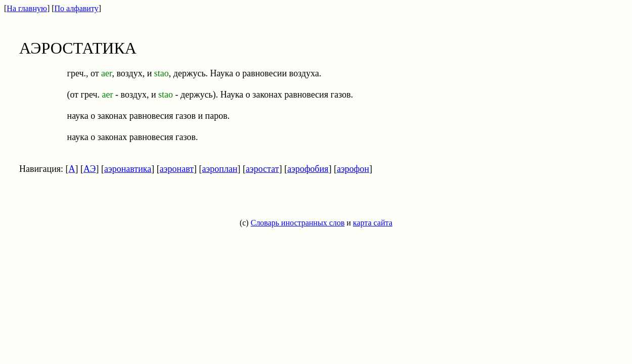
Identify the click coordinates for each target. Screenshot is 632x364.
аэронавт (177, 169)
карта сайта (373, 223)
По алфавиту (77, 8)
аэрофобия (308, 169)
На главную (27, 8)
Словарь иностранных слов (298, 223)
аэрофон (353, 169)
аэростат (262, 169)
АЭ (89, 169)
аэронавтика (128, 169)
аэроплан (220, 169)
